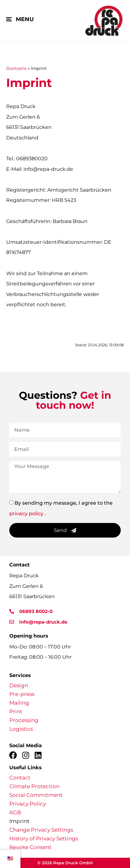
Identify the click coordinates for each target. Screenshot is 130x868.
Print (16, 711)
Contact (20, 778)
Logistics (21, 729)
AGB (15, 812)
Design (19, 685)
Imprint (19, 821)
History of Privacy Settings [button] (44, 838)
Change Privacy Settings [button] (41, 830)
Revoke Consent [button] (30, 847)
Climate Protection (34, 786)
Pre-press (22, 694)
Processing (24, 720)
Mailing (19, 703)
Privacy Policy (28, 804)
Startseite (16, 68)
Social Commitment (36, 795)
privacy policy (26, 513)
